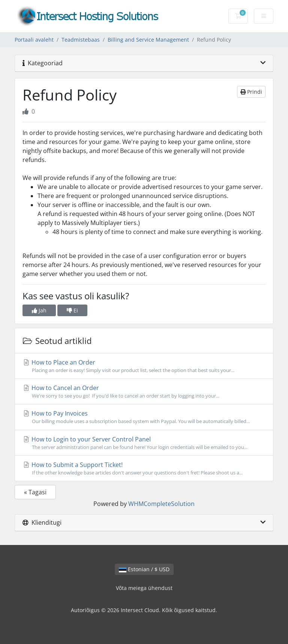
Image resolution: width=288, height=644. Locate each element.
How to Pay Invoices (144, 417)
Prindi (251, 92)
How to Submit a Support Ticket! (144, 468)
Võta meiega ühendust (144, 588)
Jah (39, 310)
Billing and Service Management (148, 40)
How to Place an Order (144, 366)
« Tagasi (35, 492)
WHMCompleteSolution (161, 504)
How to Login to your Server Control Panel (144, 443)
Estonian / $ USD (144, 569)
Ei (72, 310)
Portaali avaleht (34, 40)
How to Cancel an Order (144, 392)
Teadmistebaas (81, 40)
